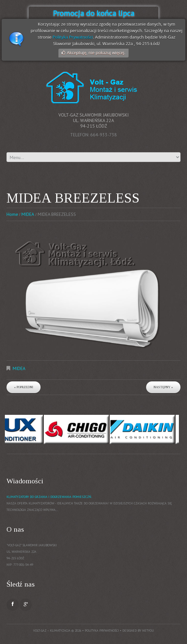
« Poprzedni (24, 387)
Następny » (163, 387)
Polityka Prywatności (73, 37)
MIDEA (28, 214)
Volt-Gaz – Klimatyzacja (52, 631)
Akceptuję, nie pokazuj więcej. (96, 53)
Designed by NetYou (138, 631)
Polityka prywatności (102, 631)
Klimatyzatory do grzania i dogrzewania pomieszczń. (49, 497)
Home (12, 214)
